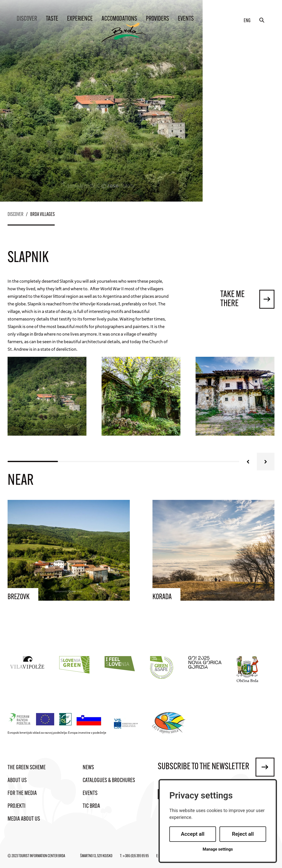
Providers (158, 19)
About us (17, 781)
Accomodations (119, 19)
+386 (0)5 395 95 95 (136, 856)
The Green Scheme (27, 768)
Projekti (17, 806)
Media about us (24, 819)
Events (186, 19)
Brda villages (42, 215)
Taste (52, 19)
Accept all (193, 834)
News (88, 768)
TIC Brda (91, 806)
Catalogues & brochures (109, 781)
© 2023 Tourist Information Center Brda (36, 856)
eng (247, 21)
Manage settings (218, 849)
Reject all (243, 834)
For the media (22, 793)
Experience (80, 19)
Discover (27, 19)
